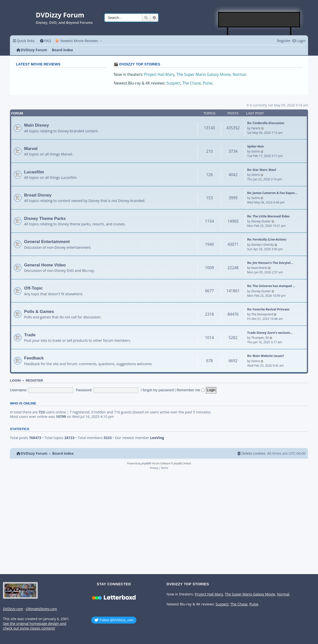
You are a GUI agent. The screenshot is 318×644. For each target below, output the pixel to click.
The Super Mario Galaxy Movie (203, 74)
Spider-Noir (256, 146)
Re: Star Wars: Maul (262, 170)
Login (15, 380)
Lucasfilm (34, 172)
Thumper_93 (260, 338)
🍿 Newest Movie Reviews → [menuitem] (79, 41)
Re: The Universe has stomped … (271, 286)
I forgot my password (157, 390)
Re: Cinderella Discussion (266, 123)
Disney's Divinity (262, 245)
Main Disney (37, 125)
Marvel (31, 149)
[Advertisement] (259, 20)
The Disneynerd (262, 314)
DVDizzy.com (13, 609)
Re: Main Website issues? (266, 356)
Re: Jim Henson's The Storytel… (270, 263)
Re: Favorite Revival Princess (268, 309)
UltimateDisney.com (41, 609)
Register (34, 380)
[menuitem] (45, 41)
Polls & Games (39, 311)
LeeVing (157, 438)
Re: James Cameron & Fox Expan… (272, 193)
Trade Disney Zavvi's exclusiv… (270, 333)
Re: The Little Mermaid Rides (268, 216)
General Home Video (45, 265)
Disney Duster (261, 221)
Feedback (34, 358)
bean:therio (259, 268)
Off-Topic (33, 288)
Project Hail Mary (159, 74)
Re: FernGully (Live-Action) (267, 239)
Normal (239, 74)
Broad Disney (38, 195)
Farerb (256, 128)
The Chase (192, 83)
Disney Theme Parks (45, 218)
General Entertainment (47, 242)
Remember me (191, 390)
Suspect (173, 83)
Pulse (208, 83)
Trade (30, 335)
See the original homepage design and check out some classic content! (35, 626)
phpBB (145, 463)
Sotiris (256, 151)
